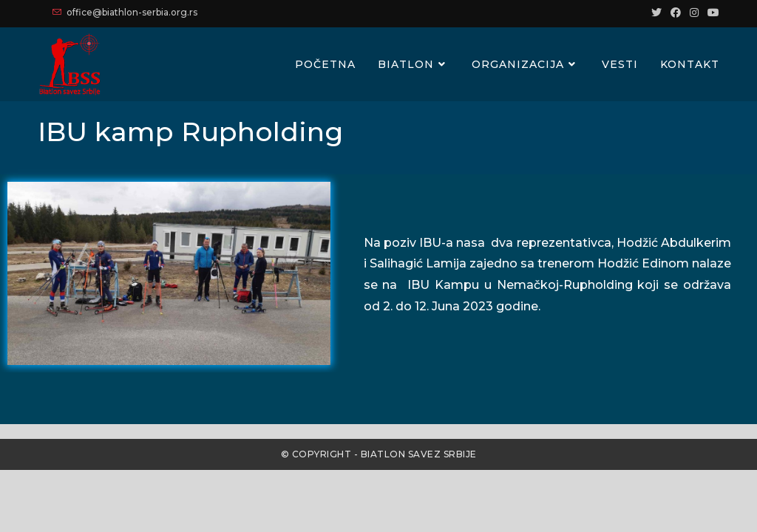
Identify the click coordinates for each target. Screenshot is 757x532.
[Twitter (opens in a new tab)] (656, 13)
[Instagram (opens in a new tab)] (694, 13)
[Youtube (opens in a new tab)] (711, 13)
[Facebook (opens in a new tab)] (676, 13)
